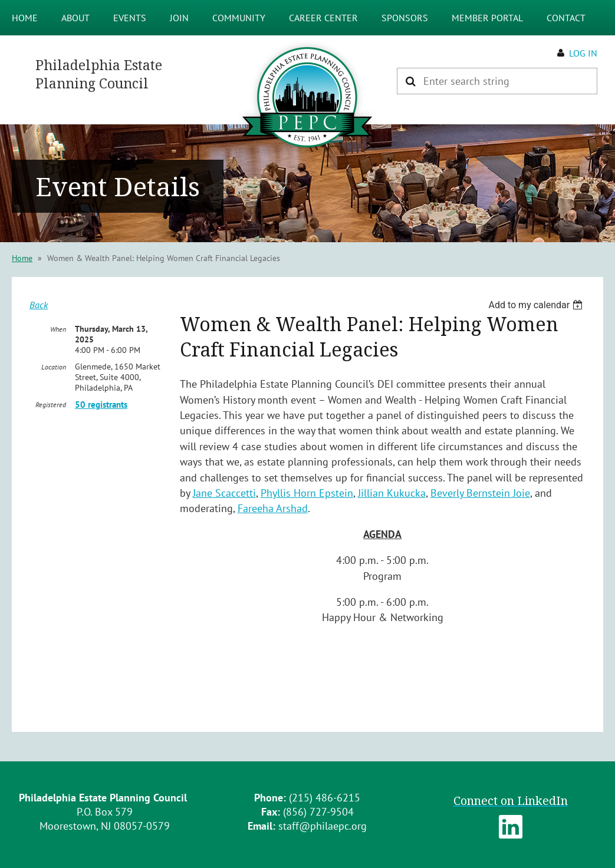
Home (22, 258)
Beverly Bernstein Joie (480, 493)
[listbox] (537, 305)
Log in (583, 53)
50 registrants (101, 405)
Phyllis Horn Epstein (307, 493)
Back (39, 305)
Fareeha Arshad (273, 508)
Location (54, 367)
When (58, 329)
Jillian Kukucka (392, 493)
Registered (51, 405)
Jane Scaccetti (224, 493)
